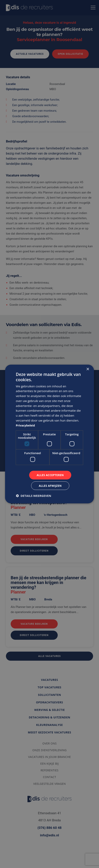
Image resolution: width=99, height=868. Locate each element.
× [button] (88, 369)
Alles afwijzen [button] (50, 486)
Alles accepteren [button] (50, 475)
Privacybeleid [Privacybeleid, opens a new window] (26, 425)
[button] (33, 496)
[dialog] (49, 434)
